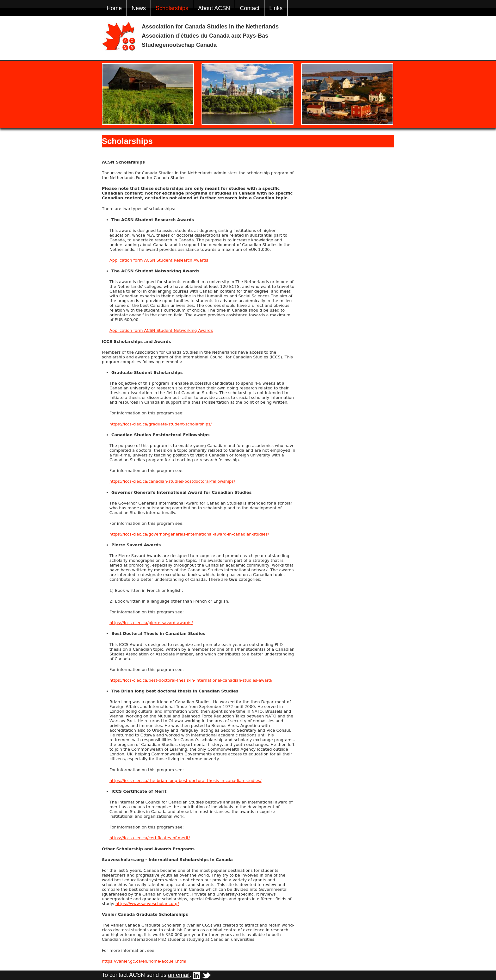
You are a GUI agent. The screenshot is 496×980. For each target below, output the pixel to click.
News (139, 8)
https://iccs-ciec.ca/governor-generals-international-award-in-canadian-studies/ (189, 534)
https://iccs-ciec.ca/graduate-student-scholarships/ (161, 424)
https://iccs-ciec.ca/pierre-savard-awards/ (151, 623)
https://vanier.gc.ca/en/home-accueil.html (144, 961)
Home (114, 8)
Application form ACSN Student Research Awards (159, 260)
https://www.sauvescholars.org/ (147, 904)
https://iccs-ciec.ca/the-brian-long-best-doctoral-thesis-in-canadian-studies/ (186, 781)
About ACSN (214, 8)
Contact (250, 8)
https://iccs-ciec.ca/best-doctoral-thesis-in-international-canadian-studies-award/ (191, 680)
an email (179, 975)
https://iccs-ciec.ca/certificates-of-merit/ (150, 838)
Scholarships (172, 8)
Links (276, 8)
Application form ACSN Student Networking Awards (161, 330)
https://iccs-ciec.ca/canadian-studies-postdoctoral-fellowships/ (172, 481)
